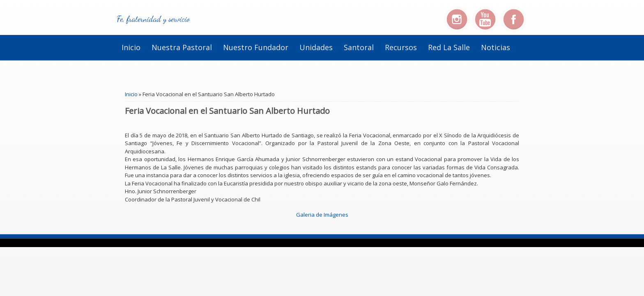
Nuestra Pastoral (182, 47)
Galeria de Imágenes (322, 215)
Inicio (131, 47)
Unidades (316, 47)
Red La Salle (449, 47)
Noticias (496, 47)
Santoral (359, 47)
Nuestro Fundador (256, 47)
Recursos (401, 47)
